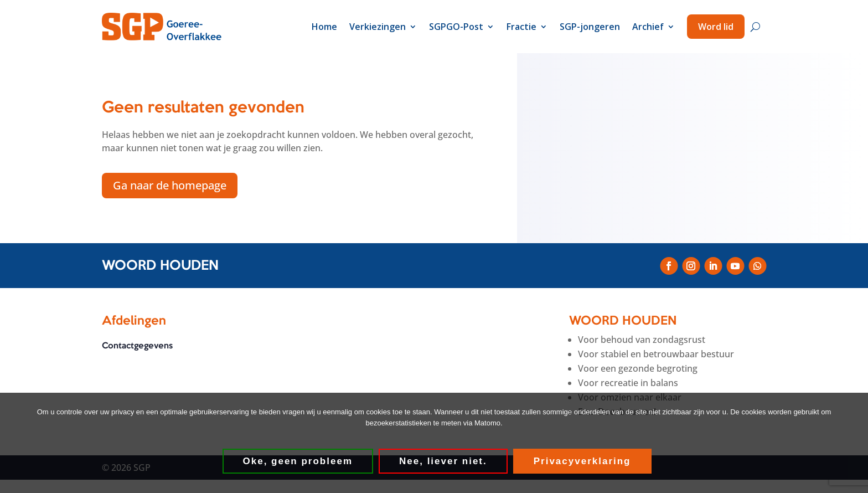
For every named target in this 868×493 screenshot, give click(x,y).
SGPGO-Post (456, 27)
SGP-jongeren (590, 27)
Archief (648, 27)
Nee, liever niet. (443, 461)
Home (324, 27)
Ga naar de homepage (170, 185)
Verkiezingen (378, 27)
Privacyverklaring (582, 461)
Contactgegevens (137, 347)
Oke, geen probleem (298, 461)
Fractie (521, 27)
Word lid (716, 27)
